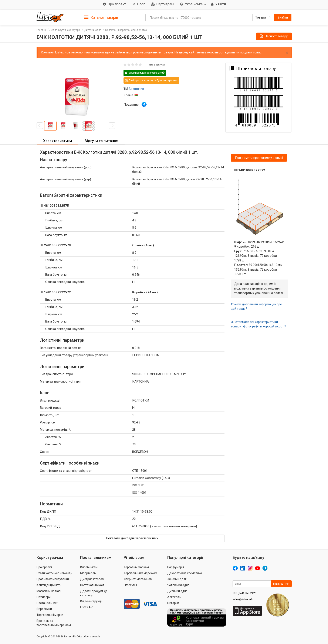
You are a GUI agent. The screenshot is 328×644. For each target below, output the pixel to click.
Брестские (136, 89)
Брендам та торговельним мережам (54, 623)
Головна (42, 30)
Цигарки (173, 603)
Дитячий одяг (93, 30)
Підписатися (281, 584)
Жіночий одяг (177, 579)
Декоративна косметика (185, 573)
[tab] (101, 17)
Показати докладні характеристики (132, 538)
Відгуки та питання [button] (101, 141)
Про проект (44, 567)
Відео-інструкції (91, 601)
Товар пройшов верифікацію (145, 73)
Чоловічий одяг (178, 585)
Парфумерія (176, 567)
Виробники (44, 609)
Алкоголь (174, 597)
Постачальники (47, 603)
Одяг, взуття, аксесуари (65, 30)
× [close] (287, 53)
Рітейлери (44, 597)
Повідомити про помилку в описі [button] (259, 158)
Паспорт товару (273, 36)
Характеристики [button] (58, 141)
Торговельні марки (50, 615)
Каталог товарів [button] (101, 17)
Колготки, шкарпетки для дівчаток (126, 30)
